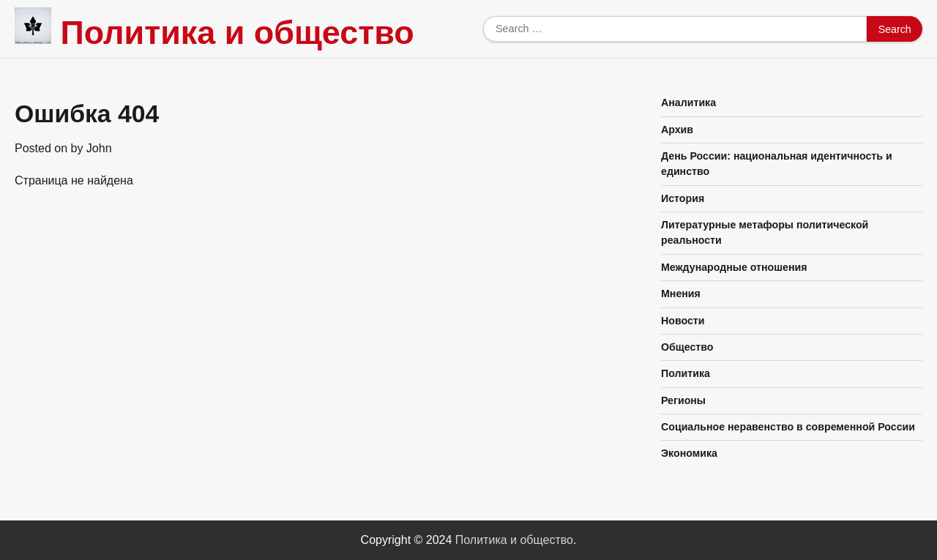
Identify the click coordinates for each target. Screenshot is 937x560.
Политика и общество (237, 33)
